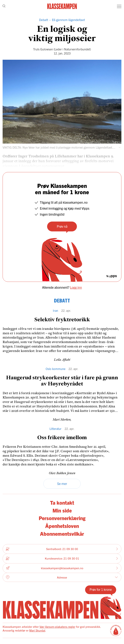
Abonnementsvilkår (62, 534)
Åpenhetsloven (62, 526)
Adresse (62, 577)
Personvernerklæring (62, 518)
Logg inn (76, 287)
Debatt (44, 20)
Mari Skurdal (37, 630)
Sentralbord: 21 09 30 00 (62, 549)
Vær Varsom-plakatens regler (57, 627)
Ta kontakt (62, 502)
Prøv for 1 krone (101, 589)
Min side (62, 510)
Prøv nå (62, 226)
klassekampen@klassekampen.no (62, 568)
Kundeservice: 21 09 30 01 (62, 558)
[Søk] (4, 6)
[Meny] (119, 6)
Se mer (62, 484)
